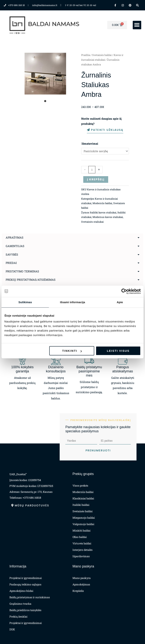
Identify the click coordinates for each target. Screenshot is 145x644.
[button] (137, 25)
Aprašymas (15, 238)
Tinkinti (72, 351)
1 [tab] (45, 101)
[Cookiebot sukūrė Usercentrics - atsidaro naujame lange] (124, 291)
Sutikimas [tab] (25, 302)
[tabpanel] (45, 74)
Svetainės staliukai (92, 222)
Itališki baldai (81, 505)
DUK (12, 629)
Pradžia (86, 55)
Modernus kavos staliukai (108, 217)
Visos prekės (80, 486)
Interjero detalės (83, 550)
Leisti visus (118, 351)
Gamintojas (15, 246)
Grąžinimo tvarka (20, 604)
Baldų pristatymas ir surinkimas (30, 597)
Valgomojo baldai (83, 524)
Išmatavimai (90, 144)
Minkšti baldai (81, 530)
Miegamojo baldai (84, 518)
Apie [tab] (120, 302)
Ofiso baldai (80, 537)
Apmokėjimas (81, 584)
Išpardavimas (81, 556)
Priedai (11, 263)
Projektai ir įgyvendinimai (26, 578)
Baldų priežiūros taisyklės (25, 610)
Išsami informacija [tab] (73, 302)
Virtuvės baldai (82, 543)
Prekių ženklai (18, 616)
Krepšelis (78, 591)
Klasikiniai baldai (83, 498)
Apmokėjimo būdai (21, 591)
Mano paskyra (82, 578)
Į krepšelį (96, 179)
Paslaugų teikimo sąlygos (25, 584)
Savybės (12, 255)
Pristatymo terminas (22, 271)
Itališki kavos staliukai (103, 212)
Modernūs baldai (102, 203)
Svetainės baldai (102, 55)
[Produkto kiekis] (92, 170)
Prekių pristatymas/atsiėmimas (31, 280)
